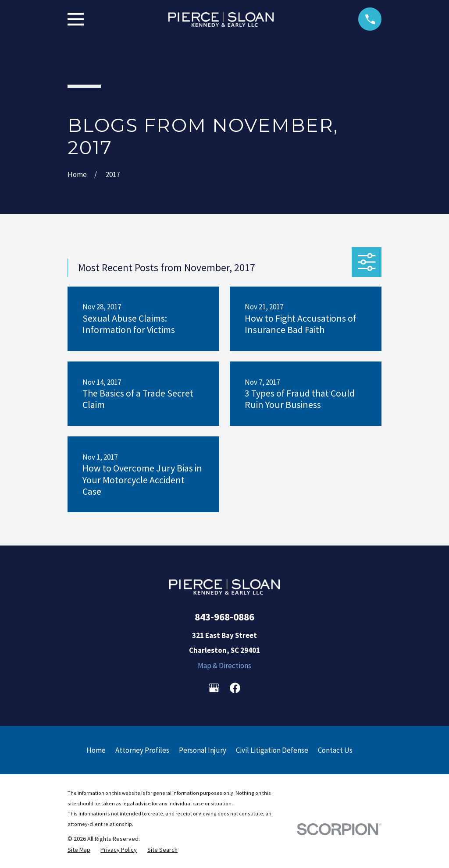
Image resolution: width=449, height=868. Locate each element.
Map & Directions (224, 666)
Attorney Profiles (142, 750)
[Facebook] (235, 688)
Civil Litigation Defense (272, 750)
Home (96, 750)
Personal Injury (203, 750)
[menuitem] (79, 850)
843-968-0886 (224, 617)
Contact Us (335, 750)
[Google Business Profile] (214, 688)
